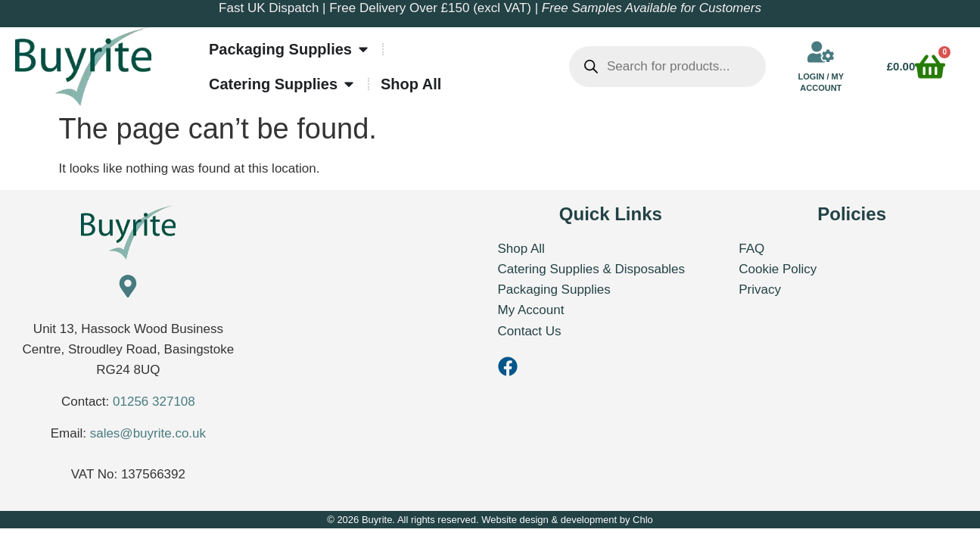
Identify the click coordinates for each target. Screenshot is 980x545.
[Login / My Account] (821, 52)
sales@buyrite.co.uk (148, 433)
